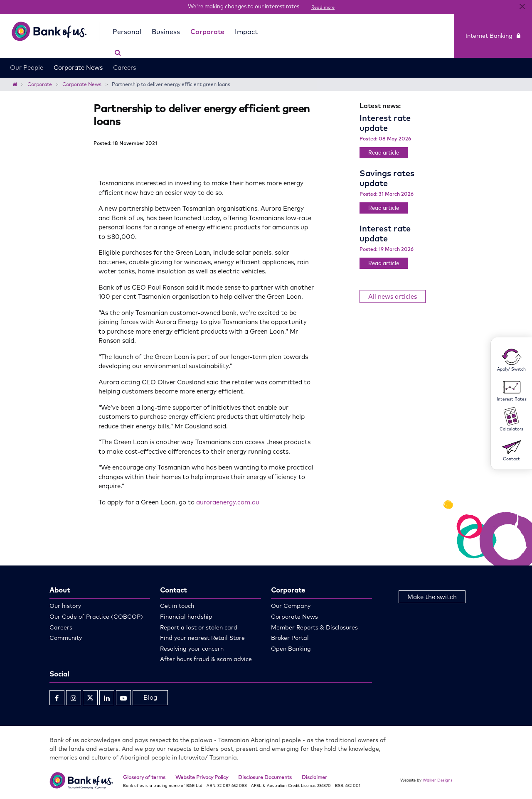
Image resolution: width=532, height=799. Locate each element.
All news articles (393, 296)
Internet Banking (493, 31)
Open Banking (291, 649)
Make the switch (432, 597)
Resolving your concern (192, 649)
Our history (65, 606)
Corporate (206, 32)
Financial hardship (186, 617)
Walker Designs (438, 780)
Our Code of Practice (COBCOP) (96, 617)
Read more (323, 7)
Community (66, 638)
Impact (245, 32)
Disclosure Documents (265, 777)
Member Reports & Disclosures (314, 627)
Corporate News (78, 58)
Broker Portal (290, 638)
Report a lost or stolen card (199, 627)
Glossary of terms (144, 777)
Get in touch (177, 606)
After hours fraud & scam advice (206, 659)
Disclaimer (314, 777)
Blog (150, 697)
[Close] (522, 6)
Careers (124, 58)
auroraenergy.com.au (228, 502)
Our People (27, 58)
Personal (125, 32)
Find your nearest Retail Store (202, 638)
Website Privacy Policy (202, 777)
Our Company (291, 606)
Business (164, 32)
